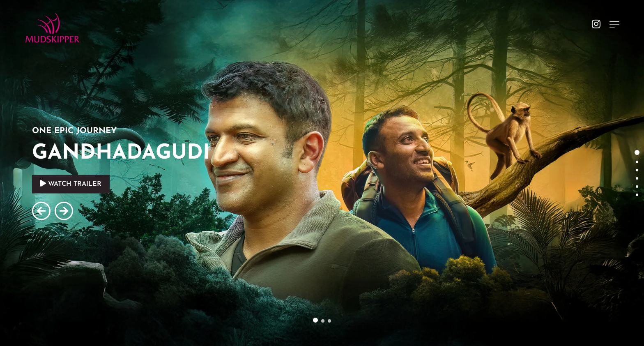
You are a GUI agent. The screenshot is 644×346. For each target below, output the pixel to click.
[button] (315, 320)
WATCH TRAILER (71, 184)
